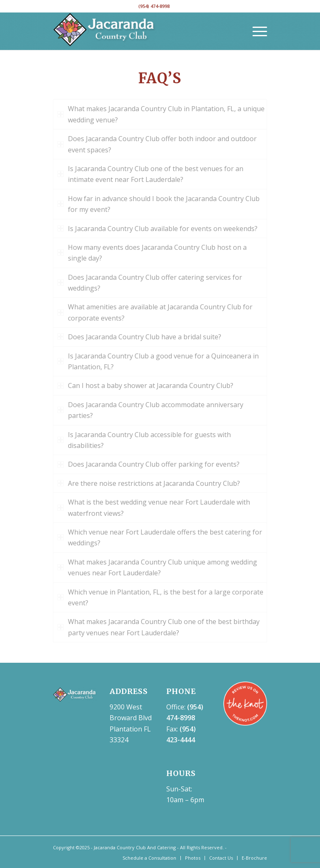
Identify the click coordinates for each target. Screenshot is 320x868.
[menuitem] (256, 31)
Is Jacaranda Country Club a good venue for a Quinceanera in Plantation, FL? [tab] (158, 361)
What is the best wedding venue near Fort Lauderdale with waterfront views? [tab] (154, 507)
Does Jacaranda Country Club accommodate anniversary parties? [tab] (150, 410)
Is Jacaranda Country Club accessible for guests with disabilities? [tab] (144, 440)
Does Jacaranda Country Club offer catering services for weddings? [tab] (150, 283)
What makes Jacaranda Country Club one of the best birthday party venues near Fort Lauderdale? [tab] (159, 627)
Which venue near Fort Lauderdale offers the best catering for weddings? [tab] (160, 537)
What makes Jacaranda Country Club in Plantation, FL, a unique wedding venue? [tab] (161, 114)
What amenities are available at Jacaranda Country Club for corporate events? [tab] (155, 312)
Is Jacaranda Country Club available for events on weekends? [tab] (157, 229)
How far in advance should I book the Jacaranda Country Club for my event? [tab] (159, 204)
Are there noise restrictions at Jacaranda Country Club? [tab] (149, 483)
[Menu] (256, 31)
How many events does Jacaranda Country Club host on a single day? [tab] (152, 253)
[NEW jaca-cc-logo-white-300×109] (105, 31)
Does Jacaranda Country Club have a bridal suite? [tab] (139, 337)
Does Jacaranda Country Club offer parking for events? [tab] (149, 464)
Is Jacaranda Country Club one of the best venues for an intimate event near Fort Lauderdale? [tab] (150, 174)
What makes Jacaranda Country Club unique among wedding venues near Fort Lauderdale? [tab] (157, 567)
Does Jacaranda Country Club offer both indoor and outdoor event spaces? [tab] (157, 144)
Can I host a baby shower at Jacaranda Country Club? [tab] (145, 386)
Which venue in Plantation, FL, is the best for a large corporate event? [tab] (160, 597)
